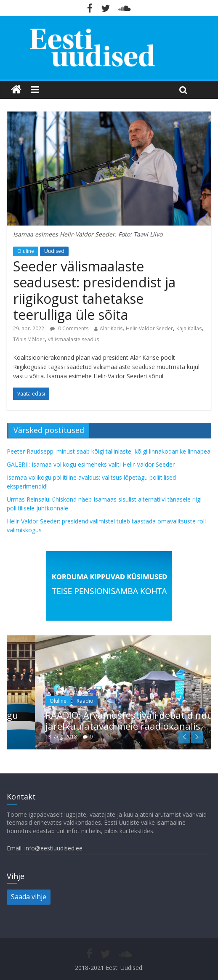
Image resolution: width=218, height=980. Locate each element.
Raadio (99, 701)
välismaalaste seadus (73, 339)
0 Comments (69, 328)
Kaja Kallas (189, 328)
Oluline (26, 251)
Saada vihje (29, 897)
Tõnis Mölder (29, 339)
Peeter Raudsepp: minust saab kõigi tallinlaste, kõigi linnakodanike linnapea (109, 451)
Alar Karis (111, 328)
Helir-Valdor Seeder (149, 328)
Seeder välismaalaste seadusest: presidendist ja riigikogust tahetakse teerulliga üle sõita (94, 290)
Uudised (54, 251)
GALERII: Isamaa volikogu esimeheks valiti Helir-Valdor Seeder (91, 464)
